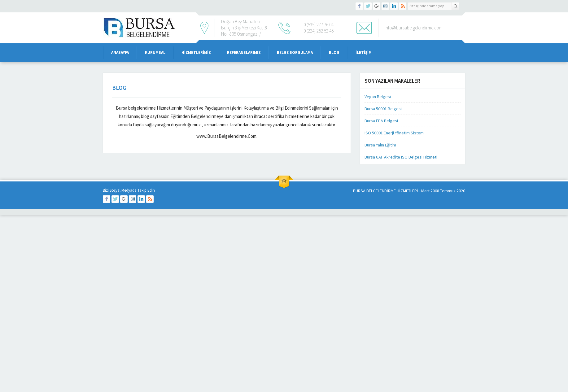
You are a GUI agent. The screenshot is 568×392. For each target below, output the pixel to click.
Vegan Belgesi (378, 97)
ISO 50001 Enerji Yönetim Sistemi (395, 133)
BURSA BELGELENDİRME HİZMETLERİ (386, 191)
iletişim (364, 52)
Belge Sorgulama (295, 52)
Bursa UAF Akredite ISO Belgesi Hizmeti (401, 157)
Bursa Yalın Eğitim (380, 145)
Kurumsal (155, 52)
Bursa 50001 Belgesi (383, 109)
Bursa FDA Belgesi (381, 121)
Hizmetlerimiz (196, 52)
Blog (334, 52)
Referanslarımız (244, 52)
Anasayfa (120, 52)
